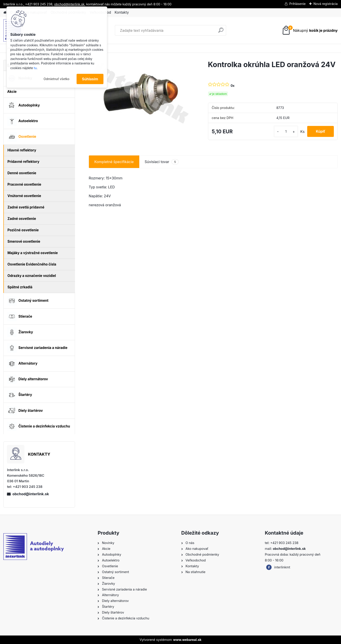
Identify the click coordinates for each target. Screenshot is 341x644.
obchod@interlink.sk (31, 494)
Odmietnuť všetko (56, 79)
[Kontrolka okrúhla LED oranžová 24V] (141, 94)
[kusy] (285, 131)
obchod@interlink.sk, (70, 4)
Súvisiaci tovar (162, 162)
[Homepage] (5, 13)
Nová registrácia (326, 4)
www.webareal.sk (187, 640)
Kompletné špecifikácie (114, 162)
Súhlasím (90, 79)
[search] (221, 32)
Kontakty (122, 12)
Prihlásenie (297, 4)
